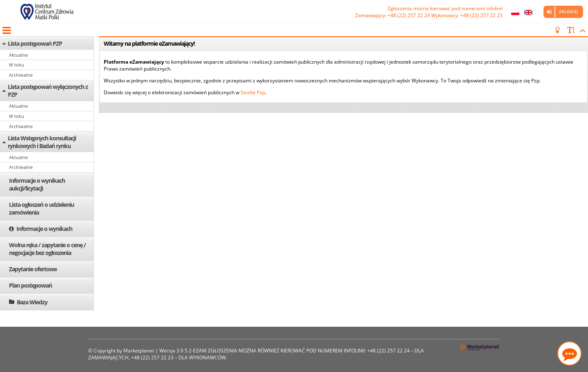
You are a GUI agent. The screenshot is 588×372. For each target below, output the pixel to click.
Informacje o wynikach (44, 229)
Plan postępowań (30, 285)
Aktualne (18, 55)
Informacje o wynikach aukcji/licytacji (37, 184)
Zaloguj (569, 12)
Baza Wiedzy (32, 302)
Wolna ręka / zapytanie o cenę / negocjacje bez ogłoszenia (47, 249)
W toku (17, 65)
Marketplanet (139, 351)
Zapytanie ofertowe (33, 269)
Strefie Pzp (253, 92)
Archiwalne (21, 75)
